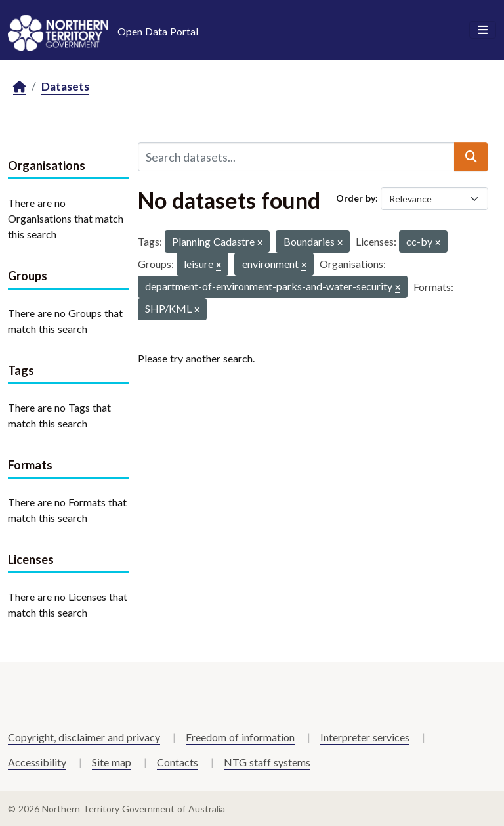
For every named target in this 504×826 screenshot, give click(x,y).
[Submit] (471, 157)
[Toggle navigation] (483, 30)
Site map (112, 762)
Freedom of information (240, 737)
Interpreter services (365, 737)
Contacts (178, 762)
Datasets (65, 86)
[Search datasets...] (296, 157)
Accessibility (37, 762)
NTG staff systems (267, 762)
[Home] (20, 87)
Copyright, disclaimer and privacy (84, 737)
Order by (356, 198)
